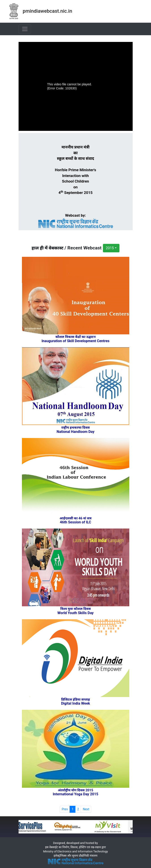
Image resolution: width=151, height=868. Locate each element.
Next (86, 809)
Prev (65, 809)
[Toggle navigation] (25, 29)
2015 (110, 248)
